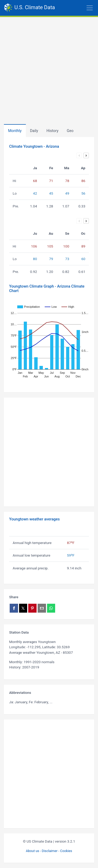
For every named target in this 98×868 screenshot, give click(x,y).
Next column (86, 155)
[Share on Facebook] (14, 608)
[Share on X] (23, 608)
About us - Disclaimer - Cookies (49, 851)
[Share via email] (42, 608)
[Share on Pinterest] (32, 608)
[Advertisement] (49, 69)
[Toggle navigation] (76, 8)
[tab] (53, 131)
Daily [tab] (34, 131)
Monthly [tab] (15, 131)
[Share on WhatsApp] (51, 608)
